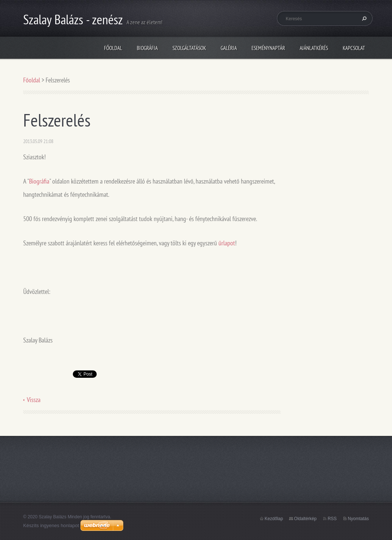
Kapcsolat (354, 48)
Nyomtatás (358, 519)
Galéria (229, 48)
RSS (332, 519)
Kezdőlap (274, 519)
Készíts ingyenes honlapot (51, 525)
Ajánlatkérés (314, 48)
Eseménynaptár (268, 48)
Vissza (34, 400)
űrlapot (227, 243)
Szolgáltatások (189, 48)
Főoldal (113, 48)
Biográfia (147, 48)
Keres (363, 18)
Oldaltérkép (305, 519)
